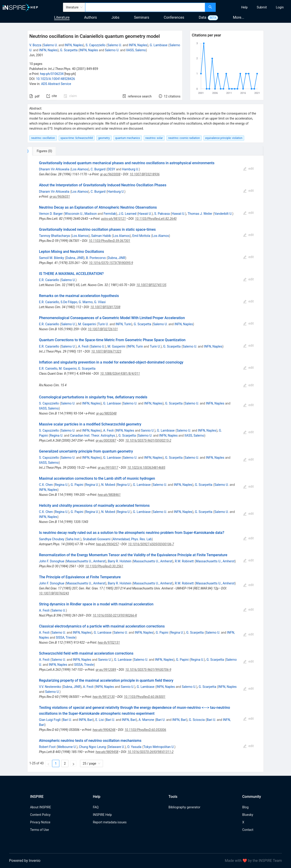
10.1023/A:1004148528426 (55, 79)
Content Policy (40, 815)
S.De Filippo (69, 302)
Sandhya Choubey (51, 539)
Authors (90, 17)
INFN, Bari (86, 720)
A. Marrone (146, 720)
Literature (62, 17)
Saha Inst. (73, 539)
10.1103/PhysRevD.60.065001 (145, 697)
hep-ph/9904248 (104, 730)
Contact (248, 830)
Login (280, 7)
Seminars (142, 17)
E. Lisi (100, 720)
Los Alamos (80, 169)
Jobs (115, 17)
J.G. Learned (127, 214)
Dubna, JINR (75, 258)
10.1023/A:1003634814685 (146, 468)
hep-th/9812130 (104, 697)
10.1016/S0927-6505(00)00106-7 (151, 544)
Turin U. (103, 324)
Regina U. (56, 435)
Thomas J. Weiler (200, 214)
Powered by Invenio (25, 861)
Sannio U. (148, 430)
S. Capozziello (95, 45)
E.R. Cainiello (48, 369)
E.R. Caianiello (49, 280)
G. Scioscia (197, 720)
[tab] (42, 151)
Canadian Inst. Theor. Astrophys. (93, 435)
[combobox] (145, 7)
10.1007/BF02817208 (105, 307)
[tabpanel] (145, 464)
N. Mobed (108, 485)
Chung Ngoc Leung (92, 747)
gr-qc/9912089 (106, 670)
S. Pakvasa (162, 214)
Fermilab (110, 214)
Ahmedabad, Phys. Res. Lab (132, 539)
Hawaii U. (145, 214)
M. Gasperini (87, 324)
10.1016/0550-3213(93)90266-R (115, 615)
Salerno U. (50, 45)
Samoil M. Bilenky (51, 258)
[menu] (254, 7)
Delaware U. (116, 747)
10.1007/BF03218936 (145, 174)
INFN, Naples (74, 45)
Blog (245, 807)
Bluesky (248, 815)
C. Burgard (98, 169)
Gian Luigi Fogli (50, 720)
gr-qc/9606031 (60, 197)
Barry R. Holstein (120, 561)
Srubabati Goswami (97, 539)
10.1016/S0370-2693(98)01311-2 (151, 752)
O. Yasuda (134, 747)
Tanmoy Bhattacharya (54, 236)
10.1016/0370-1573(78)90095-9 (111, 263)
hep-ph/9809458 (107, 752)
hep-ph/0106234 (52, 74)
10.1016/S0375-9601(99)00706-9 (148, 670)
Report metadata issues (110, 822)
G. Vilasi (100, 302)
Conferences (174, 17)
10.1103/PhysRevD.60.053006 (145, 730)
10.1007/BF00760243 (54, 593)
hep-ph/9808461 (109, 495)
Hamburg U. (130, 169)
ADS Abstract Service (56, 84)
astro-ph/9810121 (114, 219)
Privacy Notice (40, 822)
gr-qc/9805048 (106, 413)
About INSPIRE (40, 807)
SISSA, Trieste (65, 638)
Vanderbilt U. (223, 214)
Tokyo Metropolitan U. (159, 747)
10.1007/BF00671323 (106, 351)
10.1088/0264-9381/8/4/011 (120, 374)
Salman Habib (101, 236)
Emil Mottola (141, 236)
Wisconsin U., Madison (81, 214)
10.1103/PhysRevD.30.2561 (104, 566)
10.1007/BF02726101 (103, 329)
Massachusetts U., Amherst (86, 561)
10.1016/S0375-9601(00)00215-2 (148, 440)
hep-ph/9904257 (108, 544)
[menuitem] (245, 7)
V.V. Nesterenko (50, 687)
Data (202, 17)
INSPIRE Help (102, 815)
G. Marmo (86, 302)
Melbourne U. (67, 747)
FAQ (96, 807)
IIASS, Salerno (136, 50)
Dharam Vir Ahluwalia (54, 169)
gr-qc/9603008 (110, 174)
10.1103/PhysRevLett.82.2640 (156, 219)
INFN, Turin (123, 324)
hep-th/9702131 (109, 643)
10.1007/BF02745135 (151, 285)
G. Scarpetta (69, 50)
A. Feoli (83, 346)
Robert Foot (47, 747)
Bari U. (67, 720)
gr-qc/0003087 (106, 440)
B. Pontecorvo (96, 258)
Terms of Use (39, 830)
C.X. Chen (46, 485)
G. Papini (77, 485)
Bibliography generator (184, 807)
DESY (111, 169)
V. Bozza (35, 45)
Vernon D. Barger (51, 214)
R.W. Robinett (184, 561)
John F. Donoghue (52, 561)
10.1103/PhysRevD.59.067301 (109, 241)
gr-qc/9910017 (108, 468)
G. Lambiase (159, 45)
